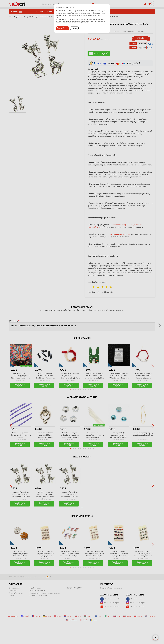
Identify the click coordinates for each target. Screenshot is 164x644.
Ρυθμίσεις (74, 28)
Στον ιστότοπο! (63, 28)
